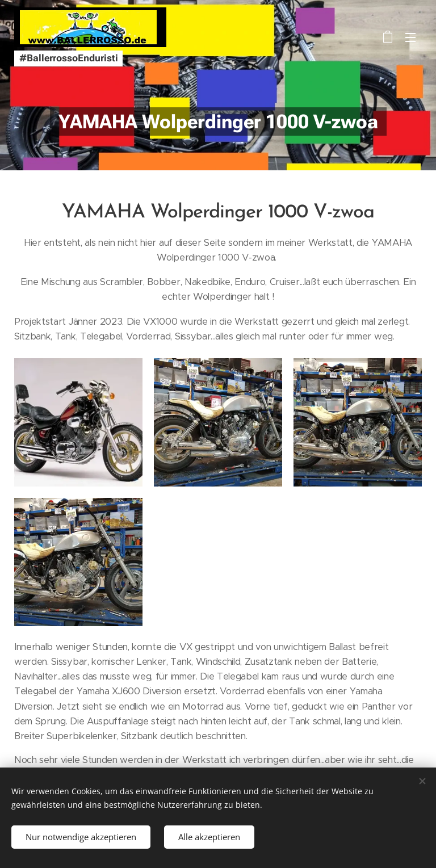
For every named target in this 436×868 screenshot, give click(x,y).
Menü (410, 37)
